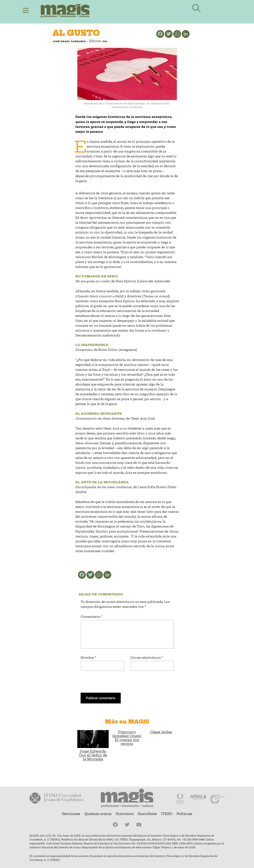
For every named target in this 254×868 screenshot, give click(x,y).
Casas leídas (161, 732)
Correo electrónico (147, 658)
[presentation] (100, 685)
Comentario (92, 617)
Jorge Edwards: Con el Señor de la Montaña (93, 746)
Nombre (88, 658)
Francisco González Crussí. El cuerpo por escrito (127, 738)
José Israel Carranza (69, 41)
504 (105, 41)
